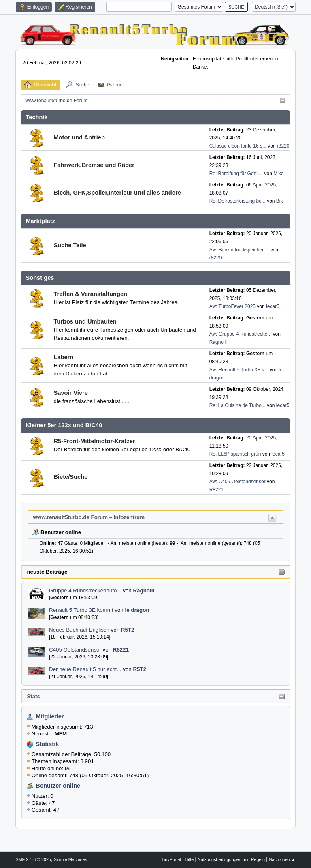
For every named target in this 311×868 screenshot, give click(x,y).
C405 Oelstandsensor (75, 650)
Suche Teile (70, 245)
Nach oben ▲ (282, 859)
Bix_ (281, 201)
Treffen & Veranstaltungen (90, 294)
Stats (33, 696)
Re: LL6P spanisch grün (235, 454)
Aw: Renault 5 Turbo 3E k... (239, 370)
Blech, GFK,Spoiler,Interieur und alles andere (117, 193)
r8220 (283, 146)
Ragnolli (144, 590)
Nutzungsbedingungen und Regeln (231, 859)
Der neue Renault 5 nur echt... (85, 669)
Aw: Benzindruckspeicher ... (239, 250)
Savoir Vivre (70, 393)
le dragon (137, 610)
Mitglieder (50, 716)
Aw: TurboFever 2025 (232, 306)
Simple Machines (70, 859)
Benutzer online (58, 786)
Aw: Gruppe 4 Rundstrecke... (241, 334)
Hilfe (190, 859)
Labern (63, 357)
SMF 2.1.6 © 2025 (33, 859)
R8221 (121, 650)
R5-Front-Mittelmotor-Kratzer (94, 441)
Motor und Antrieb (79, 137)
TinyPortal (171, 859)
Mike (278, 174)
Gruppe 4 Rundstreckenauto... (85, 590)
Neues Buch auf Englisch (79, 630)
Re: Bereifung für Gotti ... (236, 174)
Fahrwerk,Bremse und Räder (94, 165)
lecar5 (273, 306)
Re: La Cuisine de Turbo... (238, 405)
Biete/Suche (70, 477)
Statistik (47, 744)
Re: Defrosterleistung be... (238, 201)
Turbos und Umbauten (85, 321)
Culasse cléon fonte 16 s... (238, 146)
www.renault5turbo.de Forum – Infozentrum (89, 517)
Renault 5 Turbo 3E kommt (81, 610)
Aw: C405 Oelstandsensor (238, 482)
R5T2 (128, 630)
